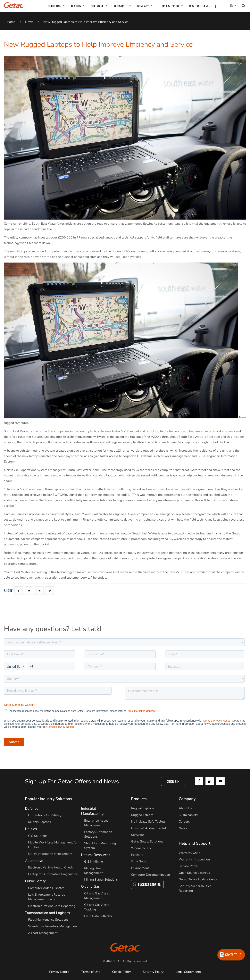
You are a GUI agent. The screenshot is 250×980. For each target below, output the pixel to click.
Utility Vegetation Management (50, 854)
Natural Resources (96, 855)
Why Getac (139, 861)
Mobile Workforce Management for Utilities (53, 845)
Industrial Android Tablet (149, 828)
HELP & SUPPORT (169, 6)
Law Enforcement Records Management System (47, 897)
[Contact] (220, 6)
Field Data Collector (98, 916)
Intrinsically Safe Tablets (148, 822)
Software (137, 835)
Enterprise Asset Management (96, 823)
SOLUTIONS (54, 6)
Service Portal (189, 866)
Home (11, 22)
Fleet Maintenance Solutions (48, 920)
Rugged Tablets (142, 815)
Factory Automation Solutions (98, 834)
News (29, 22)
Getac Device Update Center (199, 879)
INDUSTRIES (120, 6)
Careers (184, 822)
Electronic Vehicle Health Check (50, 867)
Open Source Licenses (194, 873)
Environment (140, 868)
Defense (32, 808)
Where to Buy (141, 848)
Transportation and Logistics (47, 913)
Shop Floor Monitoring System (100, 846)
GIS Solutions (38, 836)
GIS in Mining (94, 862)
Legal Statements (188, 972)
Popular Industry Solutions (49, 799)
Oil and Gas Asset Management (97, 896)
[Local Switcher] (229, 6)
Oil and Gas (90, 886)
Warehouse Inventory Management (53, 926)
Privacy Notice (59, 972)
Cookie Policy (121, 972)
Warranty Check (190, 853)
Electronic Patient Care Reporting (52, 906)
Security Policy (153, 972)
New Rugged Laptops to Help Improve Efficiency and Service (86, 22)
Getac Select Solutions (147, 842)
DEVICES (76, 6)
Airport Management (43, 933)
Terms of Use (91, 972)
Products (139, 799)
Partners (137, 855)
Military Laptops (40, 822)
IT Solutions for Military (45, 815)
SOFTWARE (97, 6)
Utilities (31, 829)
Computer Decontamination (150, 875)
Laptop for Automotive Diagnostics (53, 874)
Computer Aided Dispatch (46, 888)
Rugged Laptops (143, 808)
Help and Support (195, 843)
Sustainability (188, 815)
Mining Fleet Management (93, 871)
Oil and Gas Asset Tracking (97, 907)
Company (187, 799)
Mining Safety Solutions (101, 880)
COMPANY (143, 6)
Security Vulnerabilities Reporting (195, 888)
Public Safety (35, 881)
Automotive (34, 861)
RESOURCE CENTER (200, 6)
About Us (185, 808)
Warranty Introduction (194, 859)
